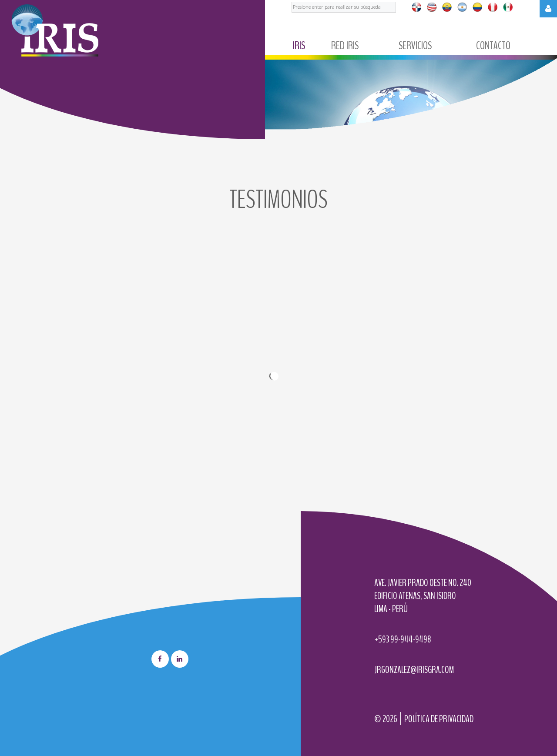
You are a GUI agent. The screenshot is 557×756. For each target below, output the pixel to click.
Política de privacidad (439, 719)
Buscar (292, 0)
